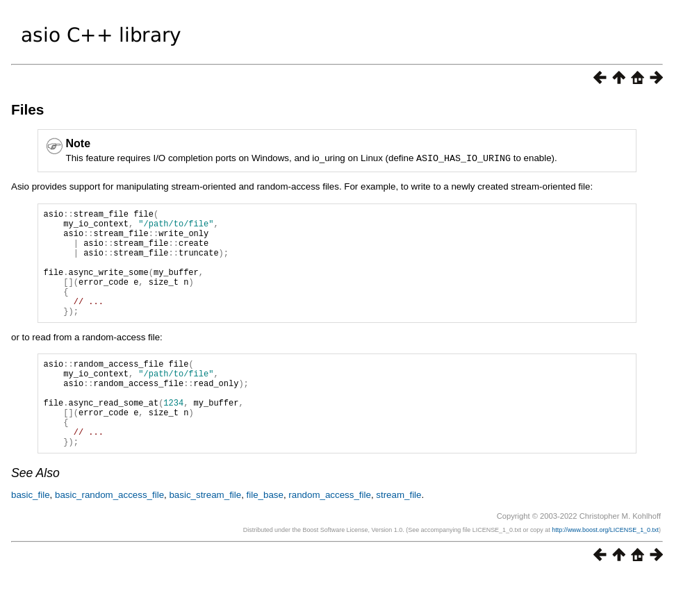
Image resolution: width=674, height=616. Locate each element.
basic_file (31, 536)
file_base (265, 536)
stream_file (398, 536)
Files (27, 109)
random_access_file (330, 536)
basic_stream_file (205, 536)
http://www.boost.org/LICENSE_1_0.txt (605, 571)
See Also (35, 514)
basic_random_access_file (109, 536)
